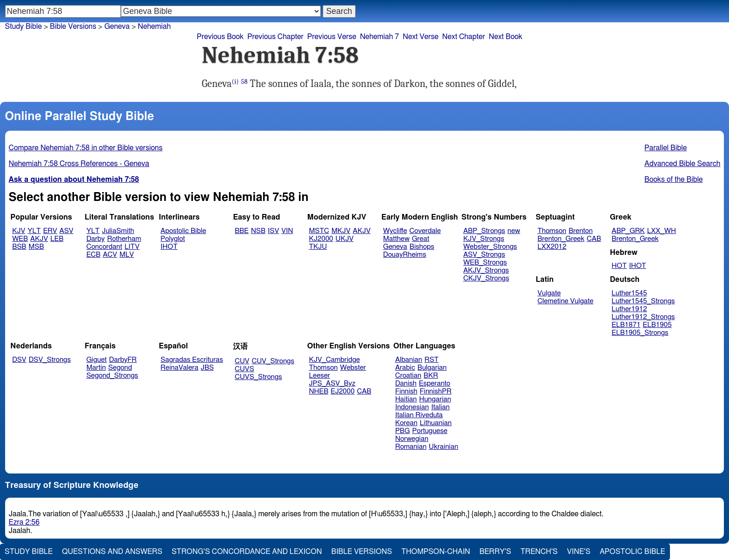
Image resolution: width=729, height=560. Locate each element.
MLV (127, 255)
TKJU (318, 247)
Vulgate (549, 293)
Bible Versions (73, 27)
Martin (96, 368)
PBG (403, 431)
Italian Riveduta (419, 415)
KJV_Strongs (484, 239)
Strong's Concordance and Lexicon (247, 552)
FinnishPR (436, 391)
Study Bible (23, 27)
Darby (96, 239)
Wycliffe (395, 231)
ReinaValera (179, 368)
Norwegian (412, 439)
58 (245, 82)
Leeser (320, 376)
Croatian (408, 376)
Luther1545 (630, 293)
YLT (34, 231)
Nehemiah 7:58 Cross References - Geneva (79, 164)
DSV (19, 360)
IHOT (169, 247)
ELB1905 (657, 325)
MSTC (319, 231)
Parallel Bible (666, 148)
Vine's (579, 552)
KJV (19, 231)
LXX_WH (662, 231)
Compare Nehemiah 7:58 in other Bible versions (86, 148)
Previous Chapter (275, 37)
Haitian (406, 399)
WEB (20, 239)
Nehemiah (154, 27)
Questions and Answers (112, 552)
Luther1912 (630, 309)
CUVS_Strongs (258, 377)
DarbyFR (123, 360)
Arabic (405, 368)
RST (432, 360)
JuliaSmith (118, 231)
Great (421, 239)
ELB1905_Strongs (640, 333)
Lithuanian (436, 423)
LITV (132, 247)
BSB (19, 247)
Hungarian (435, 399)
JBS (207, 368)
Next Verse (421, 37)
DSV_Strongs (50, 360)
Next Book (505, 37)
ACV (110, 255)
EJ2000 (342, 391)
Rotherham (124, 239)
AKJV (39, 239)
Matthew (396, 239)
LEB (57, 239)
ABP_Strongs (484, 231)
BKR (431, 376)
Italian (440, 407)
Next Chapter (464, 37)
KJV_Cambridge (335, 360)
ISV (273, 231)
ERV (50, 231)
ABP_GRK (628, 231)
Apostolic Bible (633, 552)
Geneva (117, 27)
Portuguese (430, 431)
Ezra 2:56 (24, 522)
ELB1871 (626, 325)
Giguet (97, 360)
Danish (406, 383)
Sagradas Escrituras (192, 360)
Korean (406, 423)
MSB (36, 247)
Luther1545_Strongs (643, 301)
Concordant (104, 247)
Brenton (581, 231)
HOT (619, 266)
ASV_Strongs (484, 255)
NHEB (319, 391)
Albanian (409, 360)
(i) (235, 82)
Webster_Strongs (490, 247)
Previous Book (220, 37)
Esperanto (435, 383)
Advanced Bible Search (682, 164)
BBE (242, 231)
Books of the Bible (674, 180)
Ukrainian (443, 447)
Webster (353, 368)
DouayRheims (405, 255)
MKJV (341, 231)
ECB (93, 255)
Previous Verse (332, 37)
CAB (594, 239)
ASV (66, 231)
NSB (258, 231)
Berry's (495, 552)
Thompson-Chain (436, 552)
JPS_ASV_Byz (332, 383)
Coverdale (425, 231)
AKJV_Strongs (486, 270)
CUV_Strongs (273, 361)
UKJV (345, 239)
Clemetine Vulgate (565, 301)
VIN (287, 231)
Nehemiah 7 (379, 37)
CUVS (245, 369)
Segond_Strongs (112, 376)
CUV (242, 361)
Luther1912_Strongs (643, 317)
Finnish (406, 391)
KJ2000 (321, 239)
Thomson (552, 231)
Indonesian (412, 407)
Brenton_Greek (561, 239)
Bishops (422, 247)
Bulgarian (432, 368)
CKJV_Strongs (486, 278)
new (514, 231)
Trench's (539, 552)
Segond (120, 368)
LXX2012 (552, 247)
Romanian (411, 447)
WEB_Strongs (485, 263)
